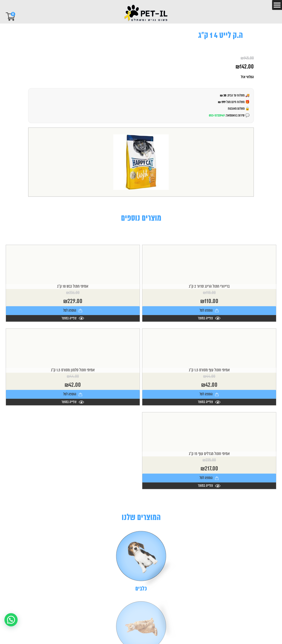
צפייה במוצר (209, 346)
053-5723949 (217, 116)
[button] (11, 620)
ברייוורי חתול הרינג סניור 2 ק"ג (209, 314)
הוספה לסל (209, 338)
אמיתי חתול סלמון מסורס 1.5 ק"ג (73, 398)
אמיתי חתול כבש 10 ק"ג (73, 314)
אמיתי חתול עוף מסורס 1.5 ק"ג (209, 398)
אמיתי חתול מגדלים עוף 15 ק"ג (209, 482)
